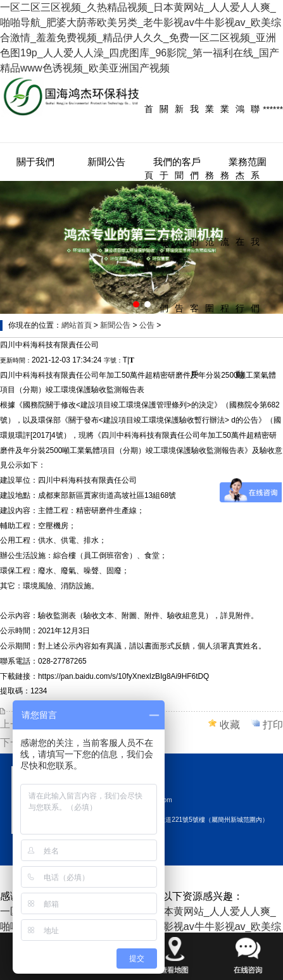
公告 (147, 325)
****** (273, 109)
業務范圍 (210, 209)
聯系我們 (255, 209)
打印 (273, 725)
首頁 (149, 142)
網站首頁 (77, 325)
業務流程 (225, 209)
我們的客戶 (194, 242)
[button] (136, 304)
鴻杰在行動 (240, 242)
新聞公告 (179, 209)
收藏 (230, 725)
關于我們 (164, 209)
